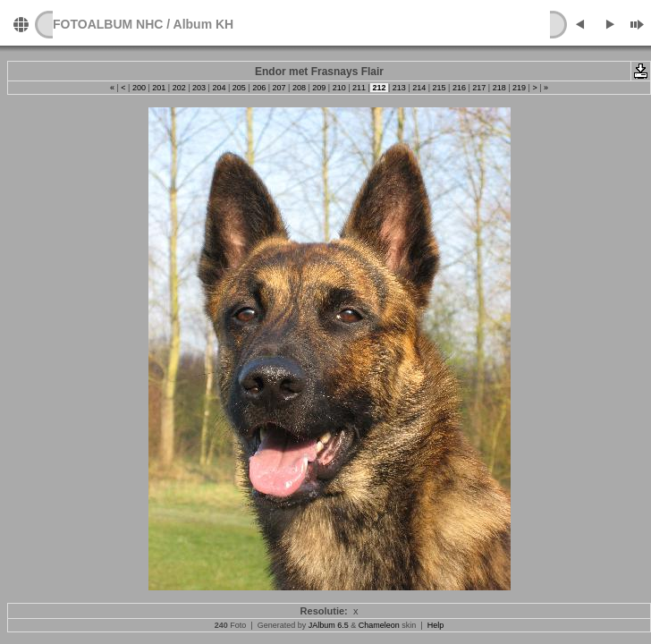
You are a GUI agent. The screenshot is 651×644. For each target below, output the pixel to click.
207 (279, 88)
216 (459, 88)
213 (399, 88)
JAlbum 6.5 (329, 625)
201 (159, 88)
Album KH (204, 24)
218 (499, 88)
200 (139, 88)
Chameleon (379, 625)
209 (319, 88)
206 (259, 88)
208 (299, 88)
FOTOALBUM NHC (108, 24)
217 (479, 88)
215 (439, 88)
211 (359, 88)
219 (520, 88)
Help (436, 625)
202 (179, 88)
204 (219, 88)
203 (199, 88)
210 (339, 88)
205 (239, 88)
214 (419, 88)
